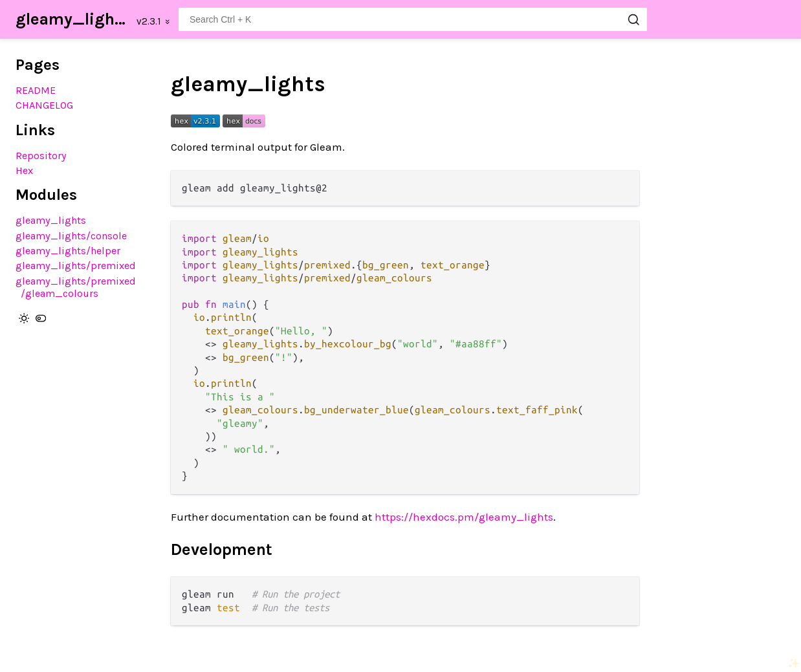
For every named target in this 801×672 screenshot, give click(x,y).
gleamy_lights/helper (68, 251)
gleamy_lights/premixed (76, 266)
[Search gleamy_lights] (413, 19)
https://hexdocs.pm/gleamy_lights (464, 517)
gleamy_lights (72, 19)
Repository (41, 156)
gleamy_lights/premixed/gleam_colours (76, 287)
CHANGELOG (44, 105)
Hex (24, 170)
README (36, 90)
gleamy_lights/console (71, 236)
